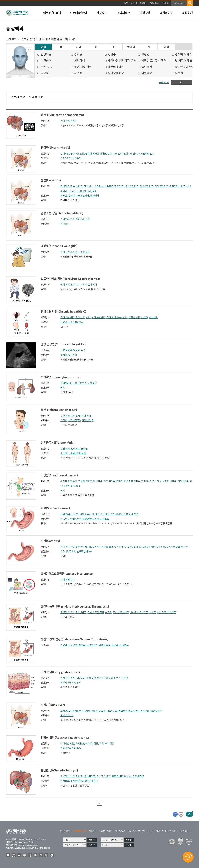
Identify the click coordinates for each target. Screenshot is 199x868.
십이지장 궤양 (140, 547)
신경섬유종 (183, 481)
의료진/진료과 (52, 13)
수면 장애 (65, 416)
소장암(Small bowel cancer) (59, 475)
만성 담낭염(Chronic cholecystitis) (63, 344)
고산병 (145, 54)
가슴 (79, 47)
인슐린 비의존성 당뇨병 (145, 711)
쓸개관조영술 (77, 781)
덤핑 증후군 (86, 514)
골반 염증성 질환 (96, 612)
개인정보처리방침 (80, 831)
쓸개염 (64, 355)
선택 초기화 (164, 82)
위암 (63, 547)
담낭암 (76, 350)
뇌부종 (45, 73)
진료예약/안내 (79, 13)
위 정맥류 (124, 645)
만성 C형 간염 (130, 153)
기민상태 (46, 61)
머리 (43, 47)
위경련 (152, 547)
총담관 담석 (126, 776)
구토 (70, 645)
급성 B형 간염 (109, 186)
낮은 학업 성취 (83, 67)
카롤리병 (65, 776)
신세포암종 (66, 383)
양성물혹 (65, 781)
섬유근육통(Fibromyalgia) (58, 442)
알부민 (78, 158)
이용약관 (93, 831)
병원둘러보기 (154, 3)
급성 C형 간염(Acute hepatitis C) (62, 213)
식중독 (76, 285)
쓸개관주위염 (91, 781)
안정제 (64, 420)
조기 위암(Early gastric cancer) (61, 672)
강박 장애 (76, 416)
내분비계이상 (116, 67)
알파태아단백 (67, 158)
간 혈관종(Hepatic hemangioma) (62, 115)
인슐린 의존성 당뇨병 (95, 711)
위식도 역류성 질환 (104, 547)
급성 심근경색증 (121, 612)
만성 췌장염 (138, 776)
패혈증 (153, 612)
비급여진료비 (120, 831)
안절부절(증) (74, 420)
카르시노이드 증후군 (151, 481)
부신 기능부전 (79, 383)
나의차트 (143, 3)
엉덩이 (131, 47)
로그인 (125, 3)
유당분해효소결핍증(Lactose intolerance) (67, 574)
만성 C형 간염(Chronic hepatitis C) (63, 311)
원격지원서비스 (187, 831)
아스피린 (65, 453)
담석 (83, 350)
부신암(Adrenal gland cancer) (61, 377)
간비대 (72, 196)
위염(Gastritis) (50, 541)
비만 (160, 711)
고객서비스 (123, 13)
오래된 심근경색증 (139, 612)
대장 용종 (76, 486)
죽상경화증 (81, 612)
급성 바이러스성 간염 (117, 317)
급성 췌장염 (90, 776)
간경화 (98, 186)
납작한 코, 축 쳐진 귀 (154, 61)
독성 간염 (78, 186)
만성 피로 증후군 (81, 252)
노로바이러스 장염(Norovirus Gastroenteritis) (70, 279)
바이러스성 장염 (89, 285)
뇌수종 (78, 73)
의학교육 (145, 13)
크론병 (81, 481)
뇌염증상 (147, 73)
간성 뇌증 (112, 153)
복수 (95, 191)
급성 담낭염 (66, 350)
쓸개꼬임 (73, 355)
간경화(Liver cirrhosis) (55, 147)
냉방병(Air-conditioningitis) (59, 246)
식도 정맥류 (80, 645)
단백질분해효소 (101, 519)
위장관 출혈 (174, 547)
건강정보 (102, 13)
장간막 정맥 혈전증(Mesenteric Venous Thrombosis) (75, 639)
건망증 (112, 54)
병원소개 (187, 13)
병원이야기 (166, 13)
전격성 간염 (66, 186)
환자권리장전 (65, 831)
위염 (136, 514)
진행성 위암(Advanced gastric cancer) (66, 737)
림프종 (99, 481)
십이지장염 (162, 547)
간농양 (100, 776)
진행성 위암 (109, 514)
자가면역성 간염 (146, 153)
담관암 (108, 776)
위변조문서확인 (154, 831)
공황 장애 (86, 416)
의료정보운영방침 (106, 831)
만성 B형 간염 (77, 153)
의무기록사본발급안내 (137, 831)
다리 (166, 47)
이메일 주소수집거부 (170, 831)
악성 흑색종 (109, 481)
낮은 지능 (46, 67)
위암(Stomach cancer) (55, 508)
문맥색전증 (92, 645)
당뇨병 (110, 711)
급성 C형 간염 (132, 186)
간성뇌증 (46, 54)
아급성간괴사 (83, 196)
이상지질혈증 (77, 711)
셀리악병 (90, 481)
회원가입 (134, 3)
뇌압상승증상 (116, 73)
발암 (63, 388)
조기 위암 (97, 514)
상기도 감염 (66, 252)
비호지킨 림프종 (132, 481)
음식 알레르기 (67, 580)
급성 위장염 (66, 285)
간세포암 (65, 153)
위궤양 (119, 514)
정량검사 (95, 196)
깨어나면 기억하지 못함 (122, 61)
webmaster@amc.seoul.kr (28, 845)
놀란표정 (147, 67)
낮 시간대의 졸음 (185, 61)
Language (178, 3)
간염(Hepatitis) (51, 180)
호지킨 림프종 (170, 481)
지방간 (120, 186)
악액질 (73, 519)
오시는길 (165, 3)
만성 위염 (128, 514)
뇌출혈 (179, 73)
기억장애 (80, 61)
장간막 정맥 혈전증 (167, 612)
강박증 (78, 54)
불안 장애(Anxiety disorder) (59, 410)
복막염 (109, 612)
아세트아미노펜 (78, 453)
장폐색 (120, 481)
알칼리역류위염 (85, 519)
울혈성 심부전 (67, 612)
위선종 (100, 678)
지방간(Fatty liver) (53, 705)
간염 (120, 153)
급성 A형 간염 (84, 191)
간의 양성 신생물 (69, 121)
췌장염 (115, 776)
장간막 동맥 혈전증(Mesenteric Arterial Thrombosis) (75, 606)
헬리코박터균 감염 (69, 514)
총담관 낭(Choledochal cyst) (59, 770)
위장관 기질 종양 (69, 481)
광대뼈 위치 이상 (185, 54)
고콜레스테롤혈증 (123, 711)
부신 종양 (92, 383)
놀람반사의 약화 (185, 67)
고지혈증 (65, 711)
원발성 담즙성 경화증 (96, 153)
